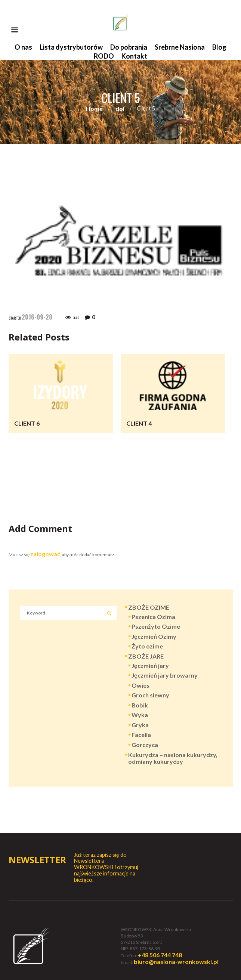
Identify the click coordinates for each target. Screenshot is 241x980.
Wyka (140, 715)
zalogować (45, 554)
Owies (140, 685)
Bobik (140, 705)
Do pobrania (129, 47)
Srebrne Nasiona (180, 47)
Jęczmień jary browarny (165, 675)
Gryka (140, 725)
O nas (23, 47)
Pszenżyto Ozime (156, 626)
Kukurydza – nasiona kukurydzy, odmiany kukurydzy (173, 758)
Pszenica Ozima (153, 617)
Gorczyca (145, 745)
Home (94, 108)
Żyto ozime (147, 646)
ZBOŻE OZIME (149, 607)
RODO (104, 56)
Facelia (141, 735)
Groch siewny (150, 695)
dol (120, 108)
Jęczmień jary (150, 665)
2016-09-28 (37, 317)
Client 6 (27, 423)
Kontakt (134, 56)
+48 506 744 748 (160, 955)
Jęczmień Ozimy (154, 636)
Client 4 (139, 423)
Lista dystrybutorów (71, 47)
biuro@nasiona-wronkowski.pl (176, 962)
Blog (219, 47)
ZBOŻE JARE (146, 656)
